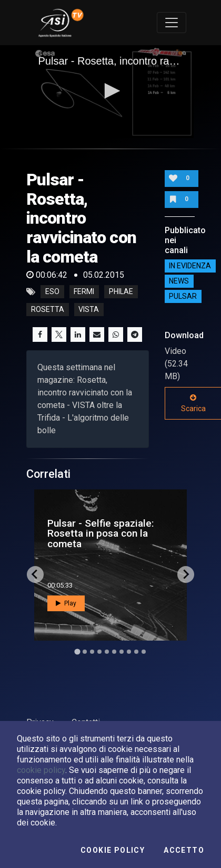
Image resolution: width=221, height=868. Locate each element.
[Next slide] (186, 574)
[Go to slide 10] (144, 652)
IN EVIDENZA (190, 266)
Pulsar (183, 296)
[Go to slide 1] (77, 651)
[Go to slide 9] (136, 652)
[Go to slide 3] (92, 652)
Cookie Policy (113, 850)
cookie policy (41, 770)
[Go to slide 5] (107, 652)
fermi (84, 292)
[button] (110, 91)
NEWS (179, 281)
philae (121, 292)
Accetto (184, 850)
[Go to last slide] (35, 574)
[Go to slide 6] (114, 652)
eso (52, 292)
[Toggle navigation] (172, 23)
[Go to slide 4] (99, 652)
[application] (111, 92)
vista (89, 310)
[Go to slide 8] (129, 652)
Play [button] (66, 603)
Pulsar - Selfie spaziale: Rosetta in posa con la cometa (101, 533)
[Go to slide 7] (122, 652)
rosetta (48, 310)
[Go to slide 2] (85, 652)
